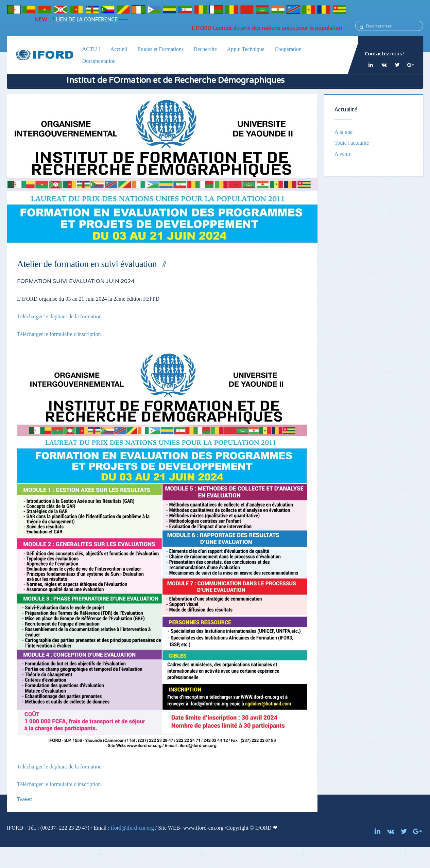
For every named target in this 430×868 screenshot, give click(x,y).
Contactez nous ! (384, 53)
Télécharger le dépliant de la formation (59, 316)
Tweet (25, 799)
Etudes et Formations (160, 49)
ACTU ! (91, 49)
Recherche (205, 49)
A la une (343, 132)
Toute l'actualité (352, 143)
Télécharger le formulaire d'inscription (59, 334)
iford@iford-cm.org (132, 828)
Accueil (119, 49)
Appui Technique (246, 49)
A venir (343, 154)
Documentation (99, 61)
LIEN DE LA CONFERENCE (83, 19)
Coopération (288, 49)
